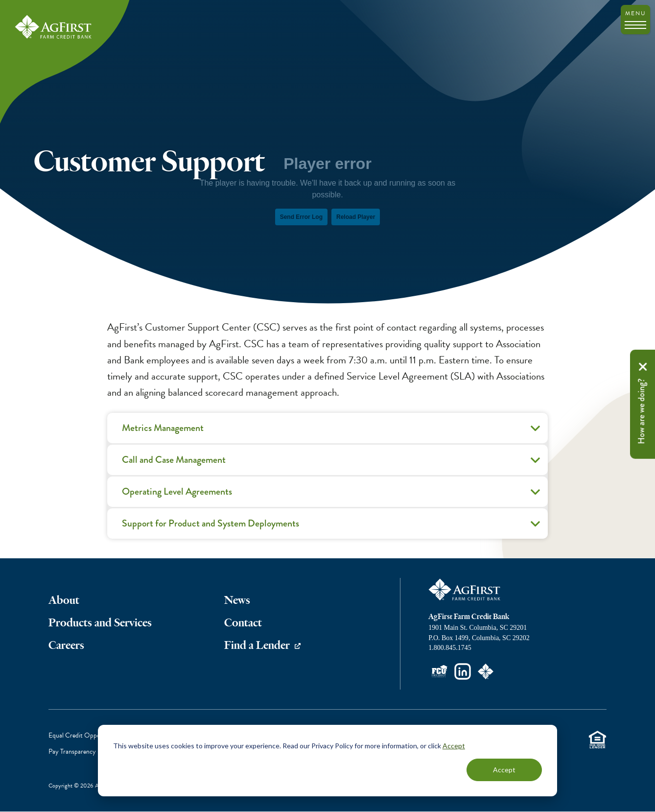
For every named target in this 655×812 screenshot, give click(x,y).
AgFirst (54, 27)
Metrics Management (332, 431)
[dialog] (327, 761)
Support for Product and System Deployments (332, 527)
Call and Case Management (332, 463)
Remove (643, 367)
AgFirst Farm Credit (465, 590)
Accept (454, 746)
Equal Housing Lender (597, 739)
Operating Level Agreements (332, 495)
